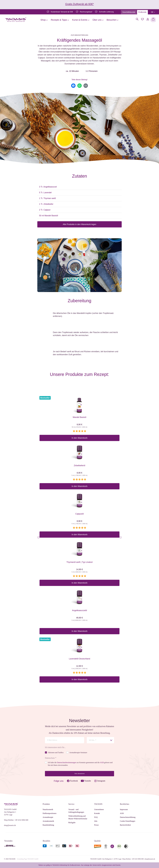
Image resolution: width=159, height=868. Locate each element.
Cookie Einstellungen (128, 821)
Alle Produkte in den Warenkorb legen (80, 224)
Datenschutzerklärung (128, 817)
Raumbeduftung (48, 825)
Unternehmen (99, 809)
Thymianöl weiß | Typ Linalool (79, 562)
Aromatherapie (48, 817)
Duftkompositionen (49, 813)
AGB (102, 762)
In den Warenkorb (79, 438)
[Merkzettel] (142, 19)
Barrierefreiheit (125, 825)
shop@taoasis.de (10, 825)
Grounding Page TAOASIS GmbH (28, 859)
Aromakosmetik (48, 821)
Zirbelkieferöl (79, 466)
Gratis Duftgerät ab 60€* (80, 4)
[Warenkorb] (153, 20)
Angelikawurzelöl (79, 610)
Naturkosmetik (48, 809)
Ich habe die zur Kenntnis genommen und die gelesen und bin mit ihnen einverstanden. (80, 764)
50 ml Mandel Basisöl (49, 216)
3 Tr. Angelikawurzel (48, 187)
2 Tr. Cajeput (45, 210)
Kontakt (97, 813)
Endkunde (142, 12)
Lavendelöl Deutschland (79, 659)
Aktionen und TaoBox (56, 753)
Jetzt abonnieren (79, 774)
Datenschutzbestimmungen (67, 762)
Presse (96, 825)
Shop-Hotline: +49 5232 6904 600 (16, 820)
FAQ (96, 817)
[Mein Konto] (148, 19)
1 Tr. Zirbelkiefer (46, 204)
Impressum (124, 809)
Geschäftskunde (129, 12)
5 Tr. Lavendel (45, 193)
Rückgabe (72, 823)
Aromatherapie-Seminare (78, 753)
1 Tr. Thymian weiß (47, 198)
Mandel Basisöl (79, 417)
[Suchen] (137, 19)
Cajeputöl (79, 514)
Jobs (96, 821)
